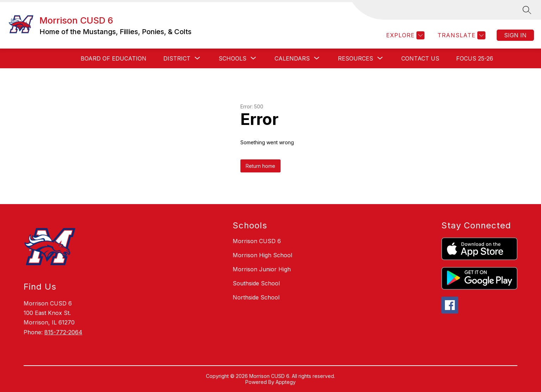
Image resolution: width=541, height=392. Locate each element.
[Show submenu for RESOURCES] (356, 58)
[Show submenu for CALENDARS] (292, 58)
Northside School (256, 297)
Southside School (256, 283)
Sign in (515, 35)
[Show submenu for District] (177, 58)
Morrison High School (262, 255)
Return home (260, 166)
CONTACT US (420, 58)
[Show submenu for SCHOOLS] (232, 58)
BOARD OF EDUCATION (114, 58)
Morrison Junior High (262, 269)
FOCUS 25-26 (475, 58)
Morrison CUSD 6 (257, 241)
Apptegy (286, 382)
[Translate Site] (461, 35)
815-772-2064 (63, 332)
